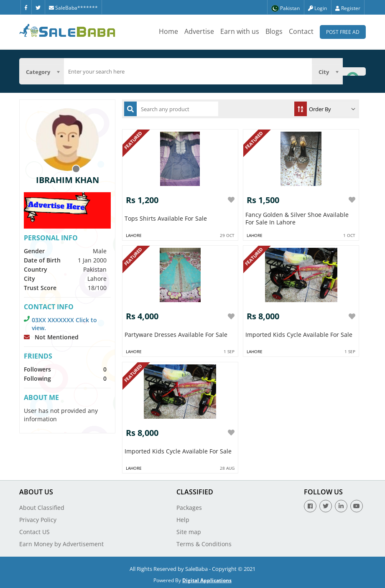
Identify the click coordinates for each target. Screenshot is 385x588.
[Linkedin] (341, 506)
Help (183, 520)
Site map (189, 532)
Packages (189, 508)
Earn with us (240, 31)
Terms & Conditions (204, 544)
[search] (188, 71)
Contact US (34, 532)
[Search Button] (354, 71)
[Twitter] (38, 7)
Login (317, 8)
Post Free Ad (343, 32)
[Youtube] (357, 506)
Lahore (134, 235)
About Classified (42, 508)
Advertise (199, 31)
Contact (301, 31)
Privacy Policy (38, 520)
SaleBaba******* (73, 8)
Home (168, 31)
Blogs (274, 31)
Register (348, 8)
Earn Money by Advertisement (61, 544)
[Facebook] (26, 7)
